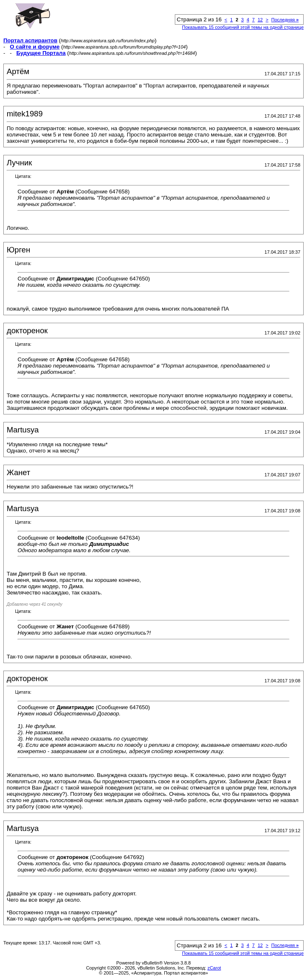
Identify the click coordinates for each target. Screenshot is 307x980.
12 (260, 20)
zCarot (214, 968)
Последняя (285, 20)
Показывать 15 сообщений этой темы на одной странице (243, 27)
